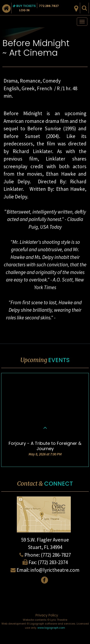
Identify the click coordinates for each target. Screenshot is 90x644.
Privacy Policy (47, 615)
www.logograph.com (51, 628)
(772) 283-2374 (53, 562)
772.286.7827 (49, 6)
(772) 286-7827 (56, 555)
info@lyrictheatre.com (55, 570)
